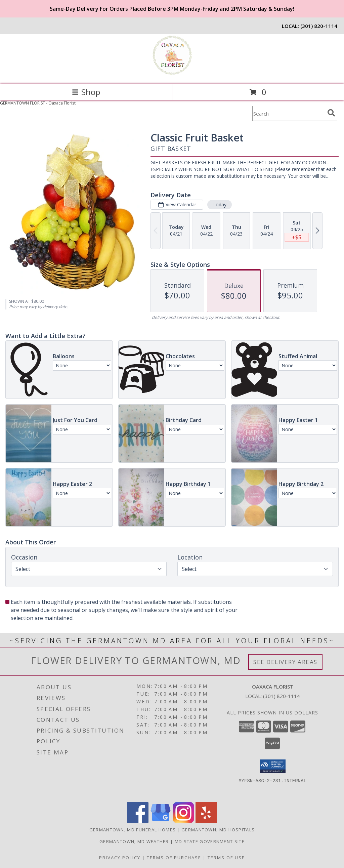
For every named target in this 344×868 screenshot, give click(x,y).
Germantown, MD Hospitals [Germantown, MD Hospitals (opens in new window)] (218, 830)
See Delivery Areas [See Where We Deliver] (285, 662)
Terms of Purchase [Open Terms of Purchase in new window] (174, 858)
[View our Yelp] (206, 821)
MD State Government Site (210, 841)
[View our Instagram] (183, 821)
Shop (86, 92)
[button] (273, 766)
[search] (331, 113)
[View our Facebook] (138, 821)
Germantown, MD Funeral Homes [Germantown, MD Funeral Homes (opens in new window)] (133, 830)
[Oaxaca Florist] (172, 74)
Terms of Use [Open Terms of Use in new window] (226, 858)
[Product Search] (289, 113)
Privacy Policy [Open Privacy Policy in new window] (120, 858)
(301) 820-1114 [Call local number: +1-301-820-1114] (319, 26)
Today (220, 204)
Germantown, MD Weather (134, 841)
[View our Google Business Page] (161, 821)
